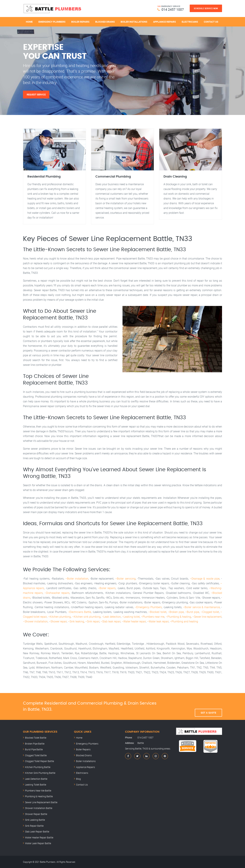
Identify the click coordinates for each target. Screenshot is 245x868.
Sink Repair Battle (34, 826)
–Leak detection (111, 617)
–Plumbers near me (153, 617)
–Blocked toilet (157, 612)
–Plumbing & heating (178, 617)
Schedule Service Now (206, 8)
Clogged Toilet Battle (36, 755)
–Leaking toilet (131, 617)
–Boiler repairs (107, 588)
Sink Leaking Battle (35, 820)
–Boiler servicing (125, 579)
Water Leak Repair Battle (38, 843)
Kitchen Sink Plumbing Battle (40, 773)
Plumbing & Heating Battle (39, 796)
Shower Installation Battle (39, 808)
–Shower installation (35, 621)
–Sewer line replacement (207, 617)
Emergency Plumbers (52, 22)
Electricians (190, 22)
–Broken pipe (176, 612)
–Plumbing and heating (184, 621)
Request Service (36, 95)
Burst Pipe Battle (34, 749)
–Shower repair (58, 621)
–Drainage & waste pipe (205, 579)
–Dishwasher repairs (57, 593)
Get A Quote (209, 706)
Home (29, 22)
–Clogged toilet (210, 612)
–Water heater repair (134, 621)
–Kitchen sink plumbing (86, 617)
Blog (78, 779)
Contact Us (211, 22)
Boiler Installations (134, 22)
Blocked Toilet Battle (36, 738)
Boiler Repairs (80, 22)
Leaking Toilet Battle (36, 785)
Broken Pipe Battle (35, 744)
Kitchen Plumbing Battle (38, 767)
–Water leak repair (158, 621)
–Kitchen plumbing (59, 617)
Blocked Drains (105, 22)
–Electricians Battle (79, 612)
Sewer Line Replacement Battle (41, 802)
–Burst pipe (192, 612)
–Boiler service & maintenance (201, 607)
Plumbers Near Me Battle (38, 791)
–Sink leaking (76, 621)
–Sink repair (92, 621)
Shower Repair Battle (36, 814)
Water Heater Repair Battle (39, 837)
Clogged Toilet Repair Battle (39, 761)
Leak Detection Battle (36, 779)
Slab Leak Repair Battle (37, 832)
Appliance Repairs (165, 22)
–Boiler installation (77, 579)
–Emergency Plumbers (148, 607)
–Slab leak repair (111, 621)
